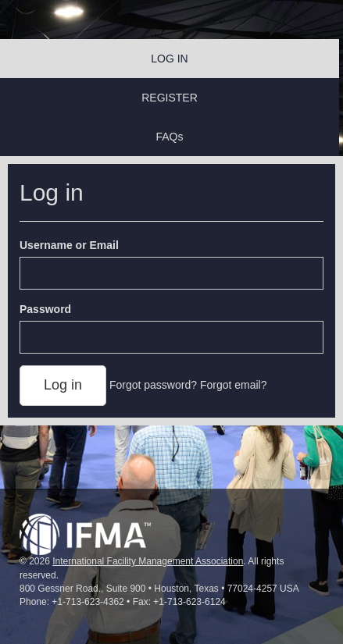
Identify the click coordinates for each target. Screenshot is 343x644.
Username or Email (69, 245)
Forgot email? (234, 385)
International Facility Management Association (148, 561)
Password (45, 309)
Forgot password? (153, 385)
